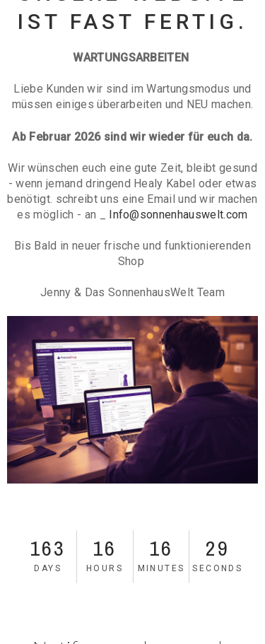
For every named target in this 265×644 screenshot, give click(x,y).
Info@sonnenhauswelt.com (178, 215)
